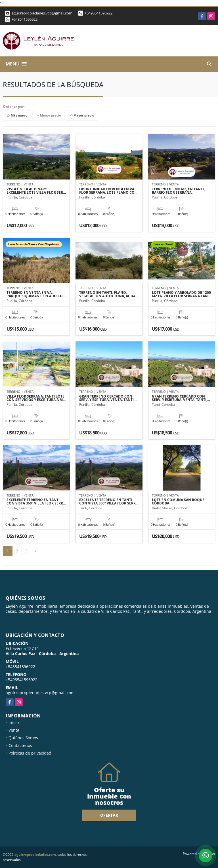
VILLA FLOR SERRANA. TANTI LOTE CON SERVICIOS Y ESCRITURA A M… (36, 398)
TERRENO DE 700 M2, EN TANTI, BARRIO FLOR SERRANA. (178, 191)
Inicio (14, 722)
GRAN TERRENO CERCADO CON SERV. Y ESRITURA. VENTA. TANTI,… (108, 398)
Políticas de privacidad (30, 753)
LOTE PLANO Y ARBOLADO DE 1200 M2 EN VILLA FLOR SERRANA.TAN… (181, 294)
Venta (14, 730)
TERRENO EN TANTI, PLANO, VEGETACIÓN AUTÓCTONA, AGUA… (109, 294)
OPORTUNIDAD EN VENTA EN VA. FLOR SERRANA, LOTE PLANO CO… (108, 191)
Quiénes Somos (23, 738)
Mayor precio (82, 115)
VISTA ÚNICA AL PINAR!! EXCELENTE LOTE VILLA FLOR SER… (36, 191)
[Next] (36, 551)
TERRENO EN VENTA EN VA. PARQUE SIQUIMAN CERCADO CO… (36, 294)
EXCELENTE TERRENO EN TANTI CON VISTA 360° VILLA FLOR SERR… (36, 502)
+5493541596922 (98, 13)
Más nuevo (17, 115)
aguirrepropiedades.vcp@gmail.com (40, 693)
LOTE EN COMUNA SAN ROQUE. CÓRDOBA (179, 502)
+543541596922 (25, 19)
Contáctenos (20, 745)
